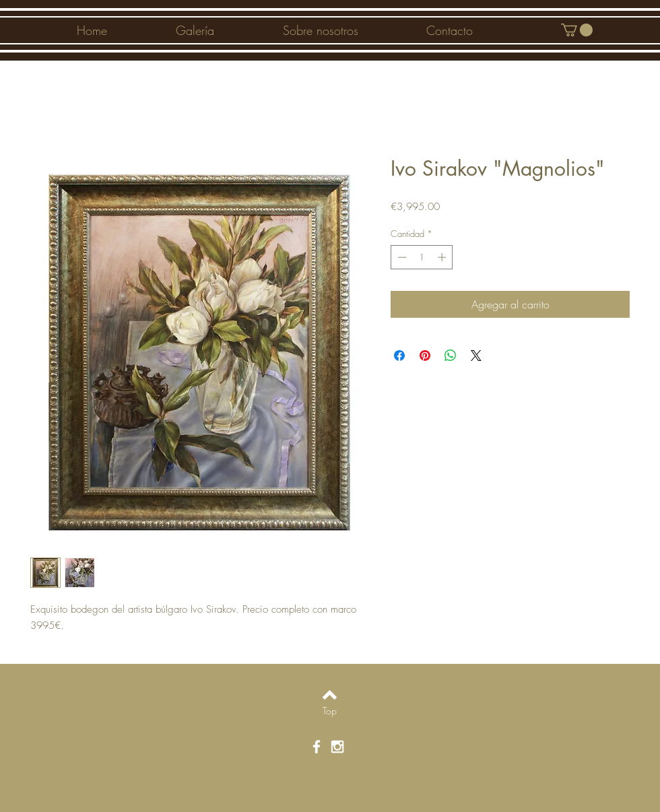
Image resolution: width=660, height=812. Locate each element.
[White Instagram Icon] (337, 747)
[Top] (330, 711)
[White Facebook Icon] (317, 747)
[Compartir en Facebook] (399, 356)
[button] (577, 30)
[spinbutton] (422, 257)
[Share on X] (476, 356)
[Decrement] (401, 257)
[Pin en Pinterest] (425, 356)
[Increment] (443, 257)
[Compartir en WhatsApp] (451, 356)
